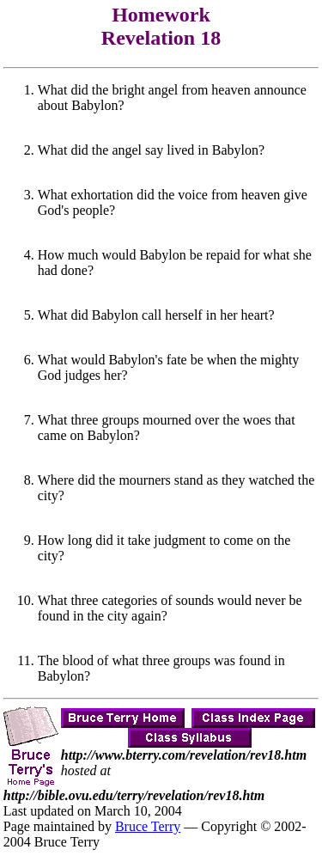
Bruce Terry (148, 826)
